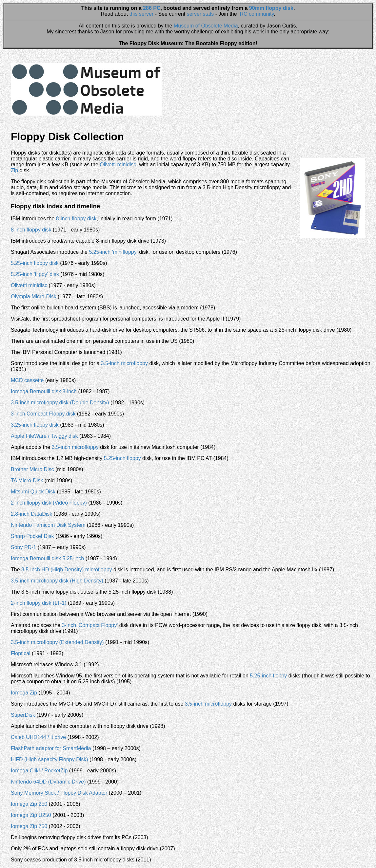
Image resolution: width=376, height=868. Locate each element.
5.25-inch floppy (122, 458)
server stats (200, 14)
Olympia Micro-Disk (34, 296)
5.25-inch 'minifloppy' (113, 252)
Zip (14, 170)
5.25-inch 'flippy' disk (35, 274)
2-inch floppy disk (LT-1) (39, 603)
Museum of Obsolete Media (206, 26)
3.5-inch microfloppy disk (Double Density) (60, 403)
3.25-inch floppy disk (35, 425)
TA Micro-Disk (27, 480)
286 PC (152, 8)
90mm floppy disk (271, 8)
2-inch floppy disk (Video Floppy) (49, 503)
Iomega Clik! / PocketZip (39, 771)
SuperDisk (23, 715)
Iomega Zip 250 (29, 804)
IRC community (256, 14)
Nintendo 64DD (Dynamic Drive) (48, 782)
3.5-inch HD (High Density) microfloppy (67, 570)
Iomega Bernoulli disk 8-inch (44, 391)
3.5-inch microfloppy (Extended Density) (57, 642)
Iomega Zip (24, 693)
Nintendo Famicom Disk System (48, 525)
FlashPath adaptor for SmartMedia (51, 748)
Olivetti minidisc (118, 165)
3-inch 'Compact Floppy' (90, 625)
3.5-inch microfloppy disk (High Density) (57, 581)
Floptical (21, 653)
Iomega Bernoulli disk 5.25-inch (47, 558)
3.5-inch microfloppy (124, 363)
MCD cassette (27, 380)
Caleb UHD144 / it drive (38, 737)
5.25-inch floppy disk (35, 263)
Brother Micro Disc (32, 469)
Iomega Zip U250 (31, 815)
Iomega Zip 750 (29, 826)
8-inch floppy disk (76, 219)
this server (142, 14)
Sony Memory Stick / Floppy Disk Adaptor (59, 793)
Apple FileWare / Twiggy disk (44, 436)
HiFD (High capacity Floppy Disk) (49, 759)
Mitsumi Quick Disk (33, 492)
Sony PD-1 (23, 547)
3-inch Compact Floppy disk (43, 414)
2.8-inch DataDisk (31, 514)
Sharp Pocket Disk (32, 536)
